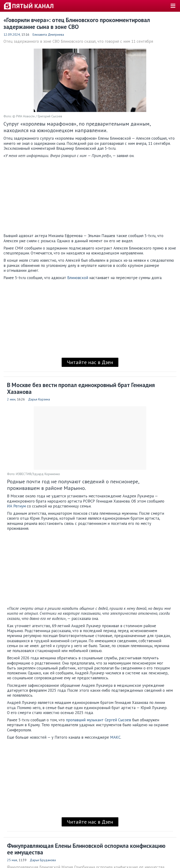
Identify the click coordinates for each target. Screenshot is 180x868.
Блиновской (78, 278)
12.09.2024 (12, 35)
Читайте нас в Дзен (90, 362)
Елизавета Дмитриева (48, 35)
